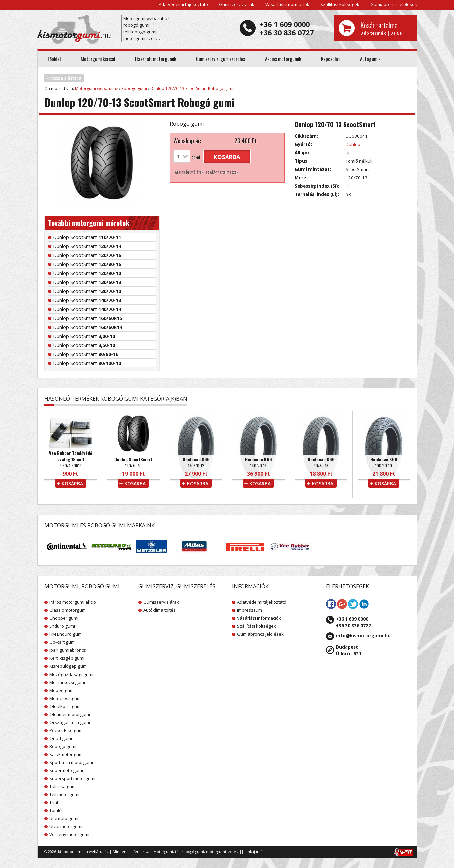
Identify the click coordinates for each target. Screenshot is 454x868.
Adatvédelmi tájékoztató (183, 4)
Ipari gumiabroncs (68, 650)
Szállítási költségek (340, 4)
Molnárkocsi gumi (67, 682)
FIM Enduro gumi (66, 634)
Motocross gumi (65, 698)
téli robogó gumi (189, 852)
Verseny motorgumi (69, 834)
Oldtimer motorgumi (70, 714)
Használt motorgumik (155, 59)
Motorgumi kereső (98, 59)
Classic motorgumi (68, 610)
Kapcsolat (331, 59)
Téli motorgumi (64, 794)
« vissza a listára (64, 78)
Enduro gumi (62, 626)
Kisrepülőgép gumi (68, 666)
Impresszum (250, 610)
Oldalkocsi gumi (65, 706)
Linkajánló (254, 852)
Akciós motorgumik (283, 59)
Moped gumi (62, 690)
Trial (54, 802)
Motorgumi (163, 852)
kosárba (227, 157)
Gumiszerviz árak (237, 4)
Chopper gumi (64, 618)
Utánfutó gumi (64, 818)
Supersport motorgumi (72, 778)
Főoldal (54, 59)
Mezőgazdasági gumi (71, 674)
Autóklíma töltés (159, 610)
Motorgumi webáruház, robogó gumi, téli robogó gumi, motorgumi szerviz (147, 28)
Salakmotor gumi (66, 754)
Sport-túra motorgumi (71, 762)
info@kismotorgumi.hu (363, 636)
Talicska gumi (63, 786)
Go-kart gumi (62, 642)
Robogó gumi (134, 88)
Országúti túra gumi (70, 722)
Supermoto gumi (66, 770)
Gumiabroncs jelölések (394, 4)
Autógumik (370, 59)
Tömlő (55, 810)
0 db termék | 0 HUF (386, 28)
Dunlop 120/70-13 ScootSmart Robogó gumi (192, 88)
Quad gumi (61, 738)
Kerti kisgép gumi (67, 658)
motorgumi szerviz (222, 852)
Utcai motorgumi (66, 826)
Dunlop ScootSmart (87, 237)
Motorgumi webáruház (96, 88)
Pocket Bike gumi (66, 730)
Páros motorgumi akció (73, 602)
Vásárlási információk (287, 4)
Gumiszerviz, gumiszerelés (221, 59)
